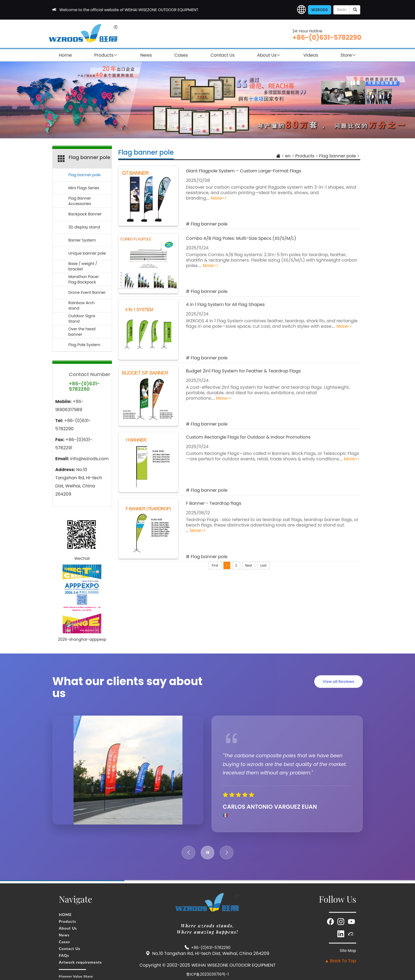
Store (348, 55)
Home (65, 55)
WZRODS (320, 10)
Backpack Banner (85, 214)
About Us (269, 55)
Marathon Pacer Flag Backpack (84, 279)
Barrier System (82, 240)
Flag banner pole (146, 152)
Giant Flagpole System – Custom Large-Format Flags (244, 171)
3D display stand (84, 227)
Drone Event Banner (87, 292)
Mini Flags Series (84, 188)
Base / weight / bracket (83, 266)
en (288, 156)
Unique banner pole (87, 253)
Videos (311, 55)
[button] (301, 10)
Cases (181, 55)
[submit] (355, 10)
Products (106, 55)
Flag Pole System (84, 345)
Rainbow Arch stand (81, 306)
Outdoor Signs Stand (82, 319)
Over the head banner (82, 332)
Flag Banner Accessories (80, 201)
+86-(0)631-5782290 (327, 37)
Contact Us (222, 55)
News (146, 55)
